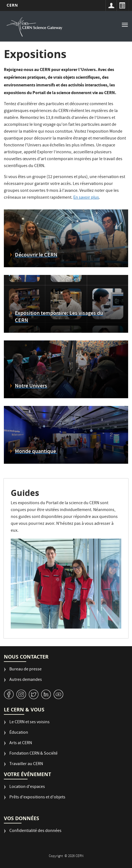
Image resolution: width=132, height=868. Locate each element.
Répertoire (122, 6)
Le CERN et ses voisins (29, 723)
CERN (12, 5)
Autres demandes (26, 680)
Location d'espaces (27, 787)
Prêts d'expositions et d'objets (37, 798)
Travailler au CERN (26, 764)
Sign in (111, 6)
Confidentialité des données (35, 831)
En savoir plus (86, 198)
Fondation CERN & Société (33, 754)
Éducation (19, 733)
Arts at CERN (21, 743)
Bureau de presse (25, 670)
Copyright (56, 856)
